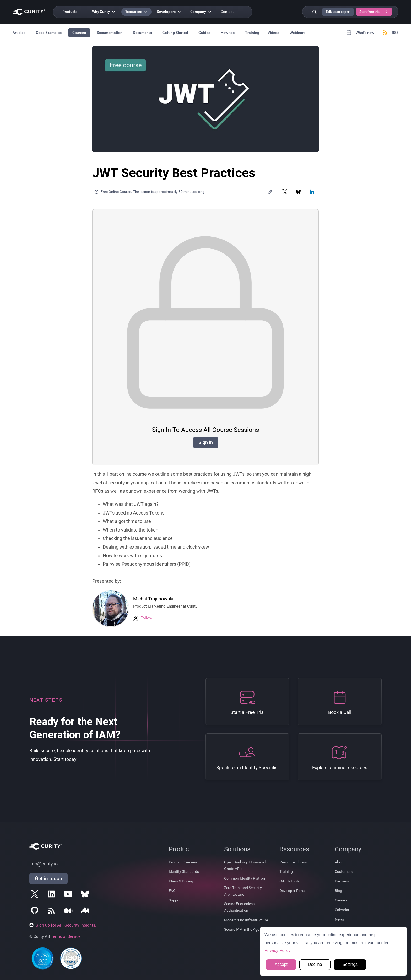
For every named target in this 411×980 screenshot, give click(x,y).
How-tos (228, 33)
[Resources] (136, 12)
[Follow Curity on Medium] (69, 912)
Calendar (342, 910)
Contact (227, 12)
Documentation (110, 33)
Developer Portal (293, 891)
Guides (204, 33)
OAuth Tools (289, 881)
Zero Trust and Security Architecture (243, 891)
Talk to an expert (338, 12)
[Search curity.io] (314, 12)
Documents (142, 33)
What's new (360, 33)
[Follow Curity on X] (36, 895)
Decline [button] (315, 964)
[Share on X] (285, 192)
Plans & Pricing (181, 881)
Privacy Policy (278, 951)
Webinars (298, 33)
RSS (390, 33)
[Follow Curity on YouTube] (69, 895)
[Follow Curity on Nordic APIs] (86, 912)
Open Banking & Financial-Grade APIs (245, 865)
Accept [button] (281, 964)
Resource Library (293, 862)
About (340, 862)
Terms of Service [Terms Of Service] (66, 936)
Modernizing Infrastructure (246, 920)
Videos (273, 33)
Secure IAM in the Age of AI (246, 929)
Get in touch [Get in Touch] (48, 878)
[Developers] (169, 12)
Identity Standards (184, 871)
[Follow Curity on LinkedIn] (52, 895)
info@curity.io (44, 864)
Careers (341, 900)
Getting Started (175, 33)
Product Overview (183, 862)
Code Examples (49, 33)
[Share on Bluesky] (298, 192)
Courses (79, 33)
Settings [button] (350, 964)
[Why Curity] (104, 12)
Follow (146, 618)
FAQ (172, 891)
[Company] (201, 12)
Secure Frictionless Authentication (239, 907)
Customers (344, 871)
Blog (338, 891)
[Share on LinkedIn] (312, 192)
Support (175, 900)
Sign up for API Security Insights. (63, 925)
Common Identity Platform (246, 878)
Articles (19, 33)
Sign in (206, 442)
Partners (342, 881)
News (339, 919)
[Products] (73, 12)
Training (252, 33)
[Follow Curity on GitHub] (36, 912)
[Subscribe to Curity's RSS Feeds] (52, 912)
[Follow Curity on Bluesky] (86, 895)
